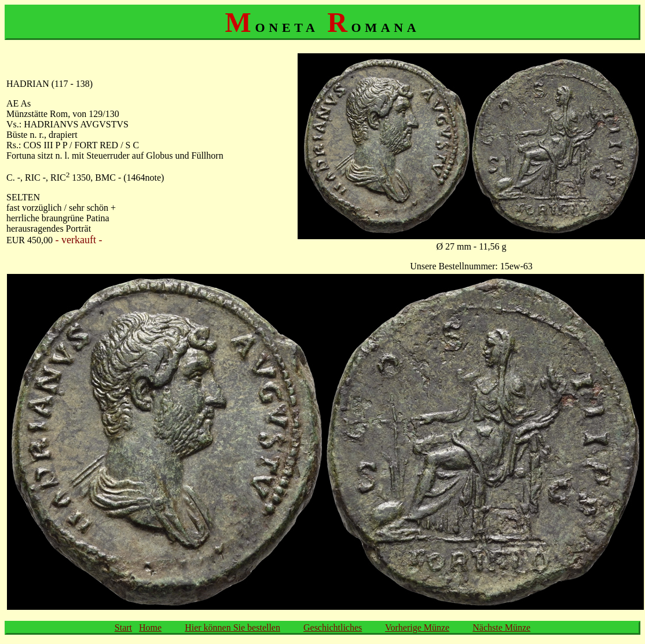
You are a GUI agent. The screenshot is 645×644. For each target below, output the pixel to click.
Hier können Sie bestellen (232, 627)
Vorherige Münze (417, 627)
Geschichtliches (333, 627)
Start (123, 627)
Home (150, 627)
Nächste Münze (501, 627)
